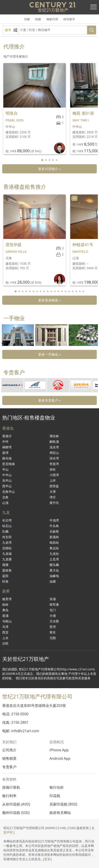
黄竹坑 (54, 503)
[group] (18, 335)
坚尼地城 (8, 464)
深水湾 (54, 458)
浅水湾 (54, 447)
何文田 (7, 537)
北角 (5, 497)
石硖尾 (54, 531)
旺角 (5, 581)
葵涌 (5, 616)
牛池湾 (54, 520)
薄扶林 (54, 436)
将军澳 (54, 604)
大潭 (53, 492)
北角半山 (8, 492)
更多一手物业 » (49, 354)
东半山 (7, 480)
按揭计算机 (11, 787)
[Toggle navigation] (93, 7)
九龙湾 (7, 542)
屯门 (53, 610)
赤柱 (53, 469)
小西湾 (54, 475)
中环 (5, 442)
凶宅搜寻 (69, 19)
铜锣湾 (7, 447)
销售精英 (9, 758)
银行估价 (57, 787)
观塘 (5, 565)
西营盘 (54, 486)
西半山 (7, 486)
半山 (5, 469)
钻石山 (7, 526)
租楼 (38, 19)
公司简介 (9, 750)
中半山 (7, 475)
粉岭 (5, 604)
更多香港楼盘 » (49, 300)
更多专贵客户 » (49, 400)
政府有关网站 (60, 813)
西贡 (5, 632)
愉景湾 (7, 599)
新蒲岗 (54, 537)
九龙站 (54, 554)
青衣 (53, 632)
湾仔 (53, 497)
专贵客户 (9, 767)
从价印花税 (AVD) (16, 804)
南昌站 (54, 542)
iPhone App (59, 750)
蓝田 (5, 576)
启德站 (7, 548)
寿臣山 (54, 453)
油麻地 (54, 576)
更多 (47, 859)
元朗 (53, 638)
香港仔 (7, 436)
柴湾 (5, 453)
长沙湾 (7, 520)
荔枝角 (7, 570)
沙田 (5, 643)
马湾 (5, 627)
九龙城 (7, 554)
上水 (5, 638)
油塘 (53, 581)
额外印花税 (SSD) (16, 813)
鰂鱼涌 (54, 442)
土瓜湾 (54, 559)
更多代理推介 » (49, 169)
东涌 (53, 599)
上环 (53, 480)
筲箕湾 (54, 464)
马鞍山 (7, 621)
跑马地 (7, 458)
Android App (60, 758)
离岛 (5, 610)
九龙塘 (7, 559)
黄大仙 (54, 570)
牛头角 (54, 526)
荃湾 (53, 627)
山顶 (5, 503)
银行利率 (9, 796)
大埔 (53, 616)
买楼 (27, 19)
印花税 (55, 796)
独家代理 (52, 19)
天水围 (54, 621)
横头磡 (54, 565)
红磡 (5, 531)
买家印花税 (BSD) (63, 804)
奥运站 (54, 548)
